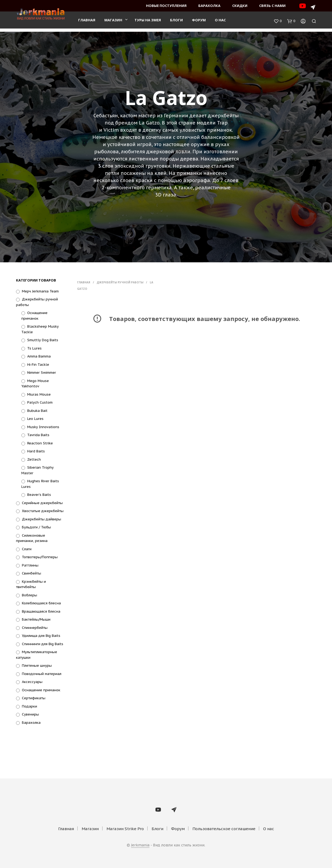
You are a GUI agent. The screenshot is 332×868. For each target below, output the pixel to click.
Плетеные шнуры (37, 666)
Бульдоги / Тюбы (36, 527)
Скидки (240, 6)
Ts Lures (34, 348)
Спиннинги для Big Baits (43, 644)
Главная (87, 22)
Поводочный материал (42, 674)
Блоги (176, 22)
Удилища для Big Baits (41, 636)
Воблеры (29, 595)
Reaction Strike (40, 443)
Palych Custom (40, 402)
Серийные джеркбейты (42, 503)
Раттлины (30, 565)
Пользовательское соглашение (224, 829)
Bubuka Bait (37, 411)
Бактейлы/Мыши (36, 619)
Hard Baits (36, 451)
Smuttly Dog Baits (43, 340)
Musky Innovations (43, 427)
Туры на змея (148, 22)
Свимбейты (31, 573)
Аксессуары (32, 682)
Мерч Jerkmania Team (40, 291)
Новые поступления (166, 6)
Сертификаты (34, 698)
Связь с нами (272, 6)
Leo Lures (35, 419)
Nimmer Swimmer (42, 373)
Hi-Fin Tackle (38, 365)
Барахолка (209, 6)
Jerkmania (140, 845)
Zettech (34, 459)
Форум (199, 22)
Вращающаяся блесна (41, 611)
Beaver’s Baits (39, 495)
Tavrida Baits (38, 435)
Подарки (29, 706)
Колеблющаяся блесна (41, 603)
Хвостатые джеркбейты (43, 511)
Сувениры (30, 714)
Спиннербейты (35, 628)
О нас (220, 22)
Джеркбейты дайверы (41, 519)
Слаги (27, 549)
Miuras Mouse (39, 394)
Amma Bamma (39, 356)
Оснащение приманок (41, 690)
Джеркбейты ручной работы (120, 282)
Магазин (113, 22)
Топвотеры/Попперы (40, 557)
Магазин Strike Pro (125, 829)
